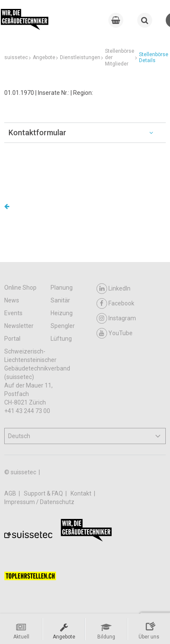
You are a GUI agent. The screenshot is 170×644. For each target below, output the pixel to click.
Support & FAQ (44, 493)
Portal (12, 339)
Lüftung (61, 339)
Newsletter (19, 326)
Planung (62, 288)
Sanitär (60, 300)
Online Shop (20, 288)
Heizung (62, 313)
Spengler (63, 326)
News (12, 300)
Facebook (115, 303)
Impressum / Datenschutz (39, 502)
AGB (11, 493)
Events (13, 313)
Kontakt (82, 493)
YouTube (115, 333)
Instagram (116, 318)
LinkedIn (113, 289)
